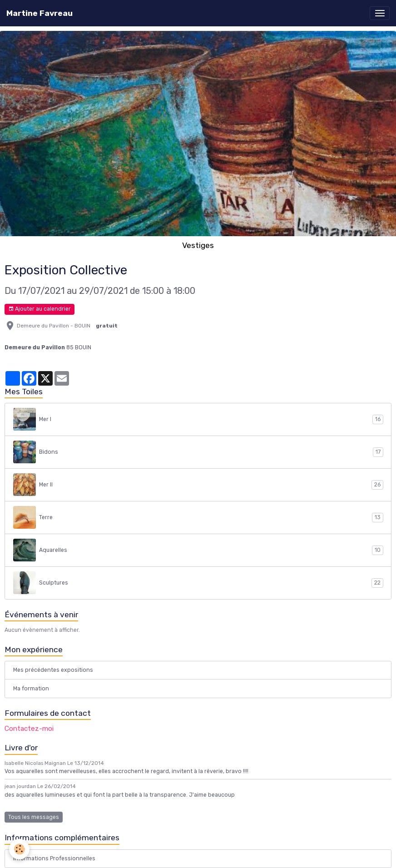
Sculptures (198, 583)
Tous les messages (34, 817)
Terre (198, 517)
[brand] (40, 13)
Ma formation (31, 689)
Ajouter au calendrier (40, 309)
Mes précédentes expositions (53, 670)
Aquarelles (198, 550)
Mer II (198, 485)
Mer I (198, 419)
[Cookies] (19, 849)
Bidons (198, 452)
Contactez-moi (29, 729)
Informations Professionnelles (54, 858)
